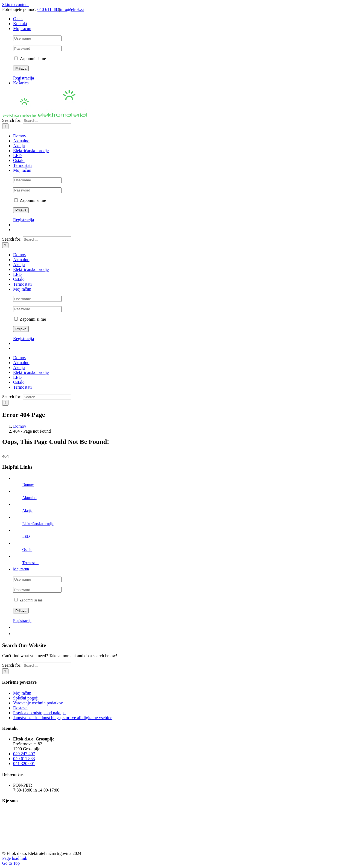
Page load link (15, 858)
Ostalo (27, 550)
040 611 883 (48, 9)
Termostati (31, 563)
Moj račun (22, 693)
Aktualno (30, 498)
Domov (28, 485)
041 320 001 (24, 764)
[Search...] (47, 121)
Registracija (24, 78)
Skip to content (15, 5)
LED (26, 537)
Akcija (27, 511)
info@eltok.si (72, 9)
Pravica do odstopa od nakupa (39, 713)
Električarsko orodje (38, 524)
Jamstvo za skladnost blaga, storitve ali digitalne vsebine (63, 718)
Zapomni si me (30, 59)
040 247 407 (24, 754)
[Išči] (5, 126)
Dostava (20, 708)
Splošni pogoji (26, 698)
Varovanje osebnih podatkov (38, 703)
